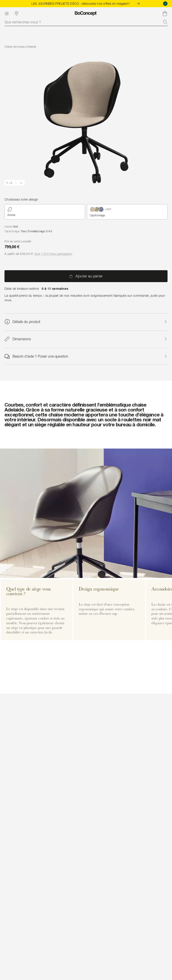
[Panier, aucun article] (165, 13)
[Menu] (7, 13)
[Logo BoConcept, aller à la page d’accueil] (86, 13)
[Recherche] (165, 22)
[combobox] (86, 22)
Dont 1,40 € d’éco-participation (53, 254)
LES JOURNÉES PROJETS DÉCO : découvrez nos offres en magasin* (86, 3)
